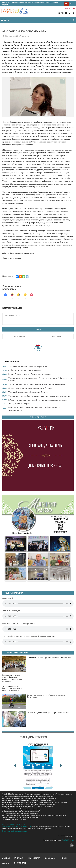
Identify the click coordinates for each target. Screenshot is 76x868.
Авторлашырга (20, 336)
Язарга (38, 329)
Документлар (20, 863)
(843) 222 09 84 (68, 840)
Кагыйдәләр (50, 858)
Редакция (19, 858)
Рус (71, 3)
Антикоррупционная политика (14, 824)
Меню (5, 20)
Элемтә (6, 863)
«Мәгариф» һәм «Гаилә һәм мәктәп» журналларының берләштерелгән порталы (30, 4)
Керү (73, 8)
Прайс (64, 858)
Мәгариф (25, 36)
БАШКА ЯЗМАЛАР (38, 417)
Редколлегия (34, 858)
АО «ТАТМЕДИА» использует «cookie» (17, 826)
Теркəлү (67, 8)
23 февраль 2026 (11, 36)
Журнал (6, 858)
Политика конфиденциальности (15, 831)
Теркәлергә (56, 336)
